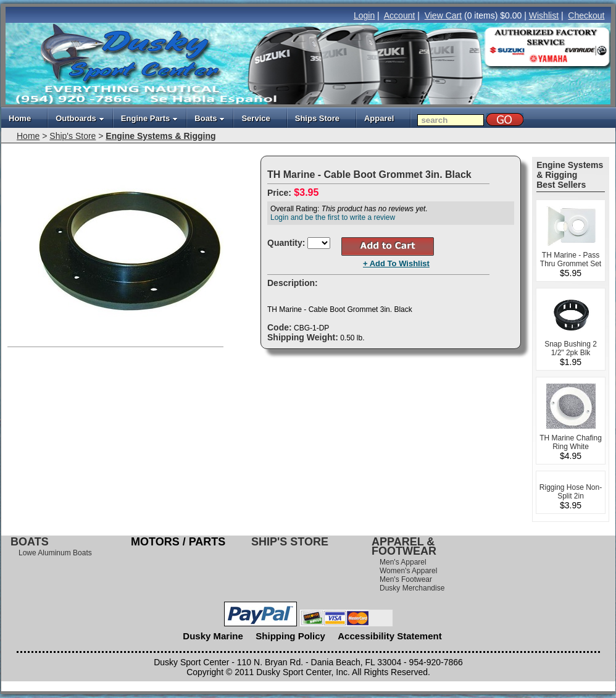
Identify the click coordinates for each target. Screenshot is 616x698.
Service (256, 118)
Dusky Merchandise (412, 588)
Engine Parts (149, 118)
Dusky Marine (213, 636)
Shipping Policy (290, 636)
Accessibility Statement (389, 636)
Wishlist (544, 15)
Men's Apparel (403, 562)
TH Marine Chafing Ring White (571, 442)
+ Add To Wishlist (396, 263)
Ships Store (317, 118)
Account (400, 15)
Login (364, 15)
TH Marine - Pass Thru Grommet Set (571, 259)
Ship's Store (73, 136)
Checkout (586, 15)
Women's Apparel (408, 571)
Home (20, 118)
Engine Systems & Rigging (160, 136)
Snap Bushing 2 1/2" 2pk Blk (571, 348)
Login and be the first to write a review (333, 217)
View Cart (443, 15)
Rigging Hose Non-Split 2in (571, 492)
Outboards (80, 118)
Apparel (379, 118)
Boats (210, 118)
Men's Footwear (406, 579)
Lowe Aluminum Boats (55, 553)
